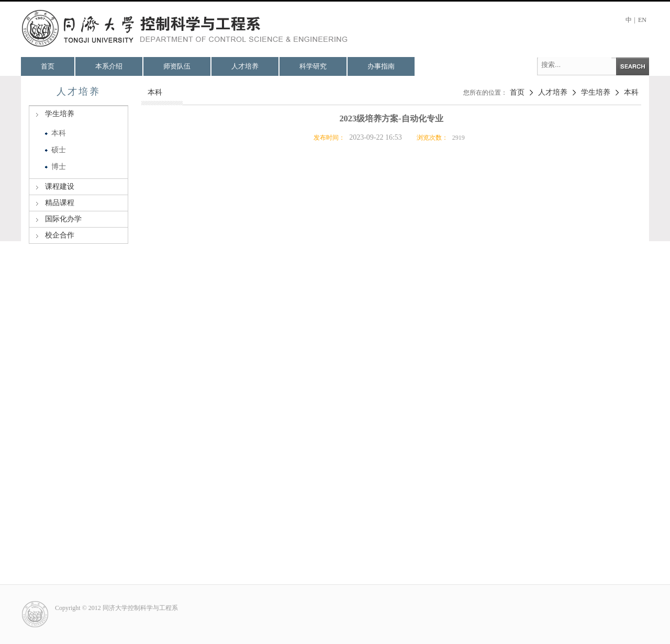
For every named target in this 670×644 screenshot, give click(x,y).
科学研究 (313, 66)
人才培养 (245, 66)
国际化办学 (63, 219)
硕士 (59, 150)
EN (642, 20)
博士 (59, 167)
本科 (59, 133)
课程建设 (60, 187)
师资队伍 (177, 66)
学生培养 (60, 114)
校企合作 (60, 235)
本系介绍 (109, 66)
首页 (48, 66)
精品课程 (60, 203)
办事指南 (381, 66)
